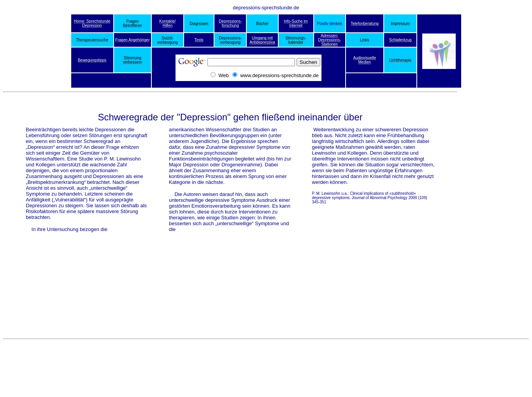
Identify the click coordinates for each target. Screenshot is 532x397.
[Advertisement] (498, 205)
